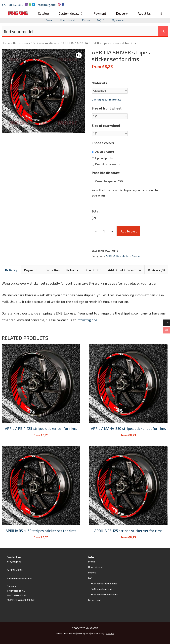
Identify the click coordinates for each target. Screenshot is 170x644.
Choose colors (103, 143)
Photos (86, 20)
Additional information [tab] (125, 270)
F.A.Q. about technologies (104, 584)
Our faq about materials (106, 99)
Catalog (43, 13)
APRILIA (68, 43)
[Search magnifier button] (163, 31)
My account (118, 20)
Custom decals (74, 13)
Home (6, 43)
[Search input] (80, 31)
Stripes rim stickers (46, 43)
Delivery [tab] (11, 270)
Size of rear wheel (106, 125)
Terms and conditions (66, 633)
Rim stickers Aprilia (128, 256)
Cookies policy (98, 633)
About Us (144, 13)
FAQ (103, 20)
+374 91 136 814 (15, 570)
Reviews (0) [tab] (156, 270)
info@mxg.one (47, 5)
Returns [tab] (72, 270)
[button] (79, 55)
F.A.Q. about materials (102, 589)
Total (96, 211)
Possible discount (106, 173)
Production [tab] (52, 270)
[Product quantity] (104, 231)
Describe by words (108, 164)
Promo (49, 20)
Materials (99, 83)
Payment (100, 13)
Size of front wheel (106, 108)
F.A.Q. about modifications (104, 594)
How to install (68, 20)
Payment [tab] (30, 270)
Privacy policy (84, 633)
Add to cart (129, 231)
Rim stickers (21, 43)
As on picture (105, 152)
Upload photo (104, 158)
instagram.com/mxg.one (19, 578)
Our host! (110, 633)
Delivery (122, 13)
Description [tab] (93, 270)
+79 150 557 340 (13, 5)
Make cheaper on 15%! (109, 181)
